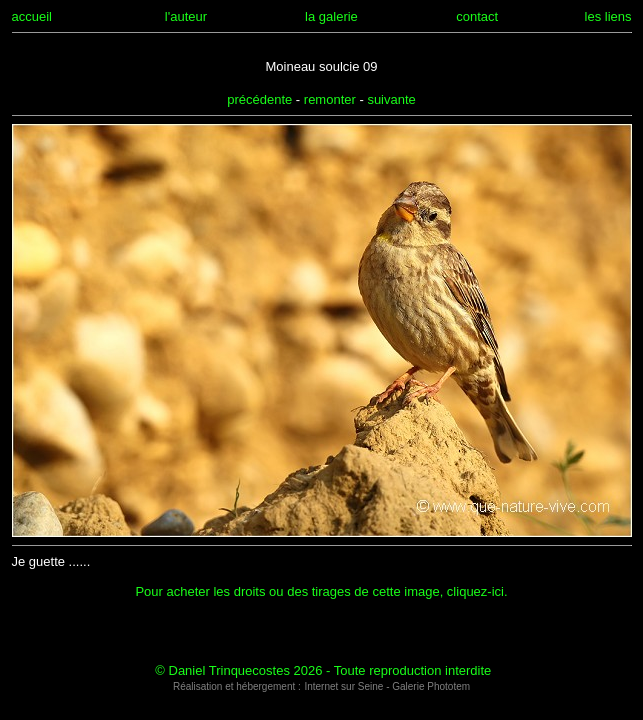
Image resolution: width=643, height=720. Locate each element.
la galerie (331, 16)
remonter (330, 99)
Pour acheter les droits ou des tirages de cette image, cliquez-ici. (321, 591)
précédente (259, 99)
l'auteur (186, 16)
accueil (32, 16)
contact (477, 16)
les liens (608, 16)
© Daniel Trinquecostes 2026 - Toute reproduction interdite (323, 670)
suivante (391, 99)
